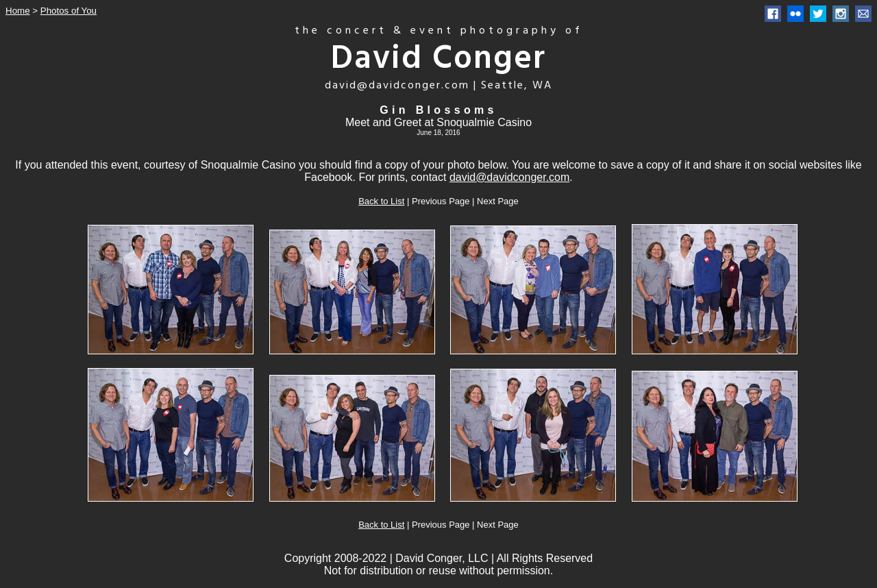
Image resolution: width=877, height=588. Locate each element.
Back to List (381, 201)
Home (18, 11)
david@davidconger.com (509, 177)
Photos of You (69, 11)
